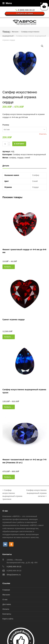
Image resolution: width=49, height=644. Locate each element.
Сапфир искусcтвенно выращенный (29, 154)
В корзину (19, 144)
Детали (6, 166)
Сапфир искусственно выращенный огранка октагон (36, 493)
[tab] (6, 166)
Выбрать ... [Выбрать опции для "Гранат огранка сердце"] (9, 337)
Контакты (7, 614)
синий (27, 158)
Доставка (7, 604)
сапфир (13, 158)
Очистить (43, 134)
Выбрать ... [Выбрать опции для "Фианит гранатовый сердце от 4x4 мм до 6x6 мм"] (9, 267)
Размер (6, 125)
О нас (5, 599)
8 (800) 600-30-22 (14, 567)
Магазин (6, 595)
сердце (20, 158)
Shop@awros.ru (14, 575)
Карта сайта (8, 619)
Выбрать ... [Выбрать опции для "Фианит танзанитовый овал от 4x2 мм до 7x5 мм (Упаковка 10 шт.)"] (9, 477)
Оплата (6, 609)
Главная (6, 32)
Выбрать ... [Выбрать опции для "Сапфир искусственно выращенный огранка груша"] (9, 407)
